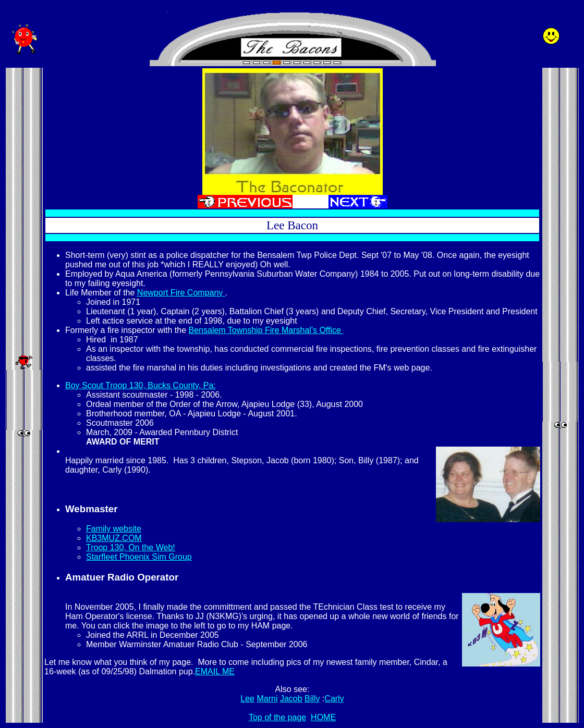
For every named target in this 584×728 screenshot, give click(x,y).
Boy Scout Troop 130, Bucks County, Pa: (141, 385)
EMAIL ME (215, 671)
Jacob (291, 699)
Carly (334, 699)
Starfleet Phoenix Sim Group (139, 557)
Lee (247, 699)
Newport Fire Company (181, 293)
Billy (312, 699)
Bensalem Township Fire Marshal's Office (266, 330)
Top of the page (277, 717)
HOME (323, 717)
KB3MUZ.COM (114, 538)
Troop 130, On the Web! (131, 547)
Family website (114, 529)
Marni (267, 699)
